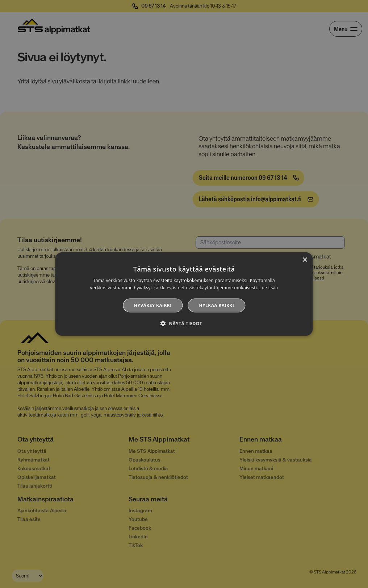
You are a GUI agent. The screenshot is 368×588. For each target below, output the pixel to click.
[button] (184, 323)
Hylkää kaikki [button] (217, 305)
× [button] (305, 260)
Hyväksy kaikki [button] (153, 305)
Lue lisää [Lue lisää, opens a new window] (269, 288)
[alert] (184, 294)
